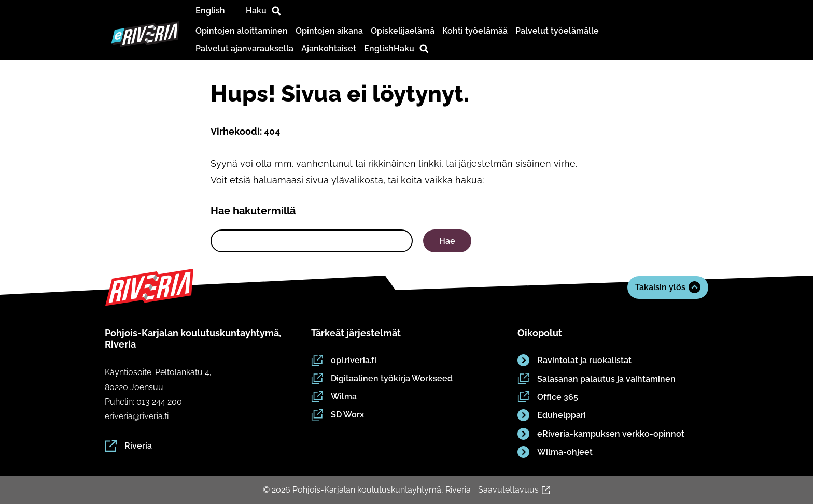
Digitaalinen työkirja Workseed (382, 379)
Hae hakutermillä (253, 211)
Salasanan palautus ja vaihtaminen (597, 379)
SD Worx (338, 415)
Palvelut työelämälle (557, 31)
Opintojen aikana (329, 31)
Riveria (128, 446)
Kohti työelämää (475, 31)
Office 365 (548, 397)
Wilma (334, 397)
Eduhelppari (552, 415)
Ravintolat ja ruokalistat (574, 360)
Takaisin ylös (668, 287)
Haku (263, 11)
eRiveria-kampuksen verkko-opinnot (601, 434)
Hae (447, 241)
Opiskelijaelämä (403, 31)
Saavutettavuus (514, 490)
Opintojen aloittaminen (242, 31)
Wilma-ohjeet (555, 452)
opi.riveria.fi (344, 361)
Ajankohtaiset (329, 48)
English (210, 11)
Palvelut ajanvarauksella (244, 48)
